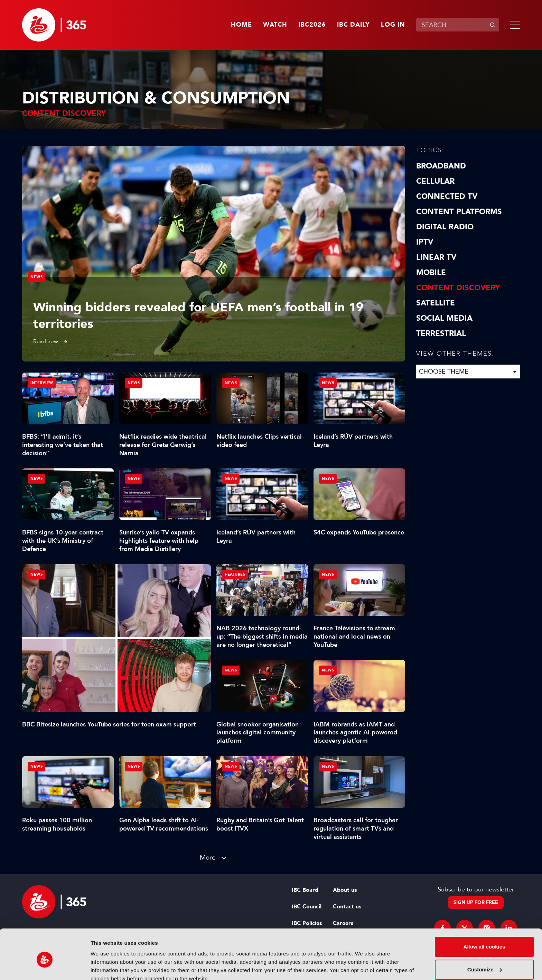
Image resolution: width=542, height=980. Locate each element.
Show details (107, 966)
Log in (393, 25)
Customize (485, 938)
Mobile (431, 273)
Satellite (436, 303)
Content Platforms (459, 212)
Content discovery (458, 288)
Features (235, 574)
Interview (42, 383)
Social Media (444, 318)
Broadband (441, 166)
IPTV (425, 242)
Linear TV (436, 257)
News (36, 277)
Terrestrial (441, 333)
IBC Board (305, 890)
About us (345, 890)
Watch (275, 25)
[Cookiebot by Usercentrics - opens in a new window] (45, 967)
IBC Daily (353, 25)
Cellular (435, 181)
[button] (514, 25)
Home (241, 25)
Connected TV (447, 196)
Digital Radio (445, 227)
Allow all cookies (484, 915)
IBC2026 (312, 25)
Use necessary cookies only (484, 961)
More (208, 857)
